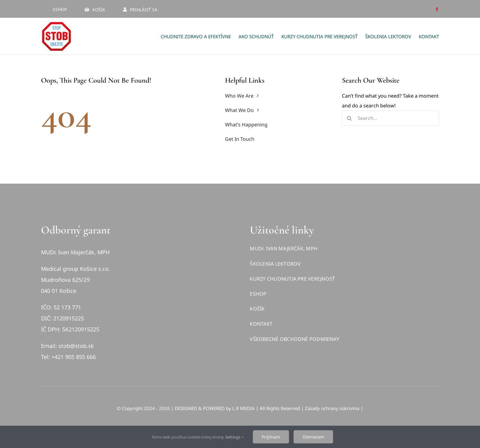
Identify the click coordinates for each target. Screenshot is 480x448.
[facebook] (437, 9)
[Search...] (390, 118)
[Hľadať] (350, 118)
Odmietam (313, 437)
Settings (234, 437)
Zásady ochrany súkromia (332, 408)
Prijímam (271, 437)
